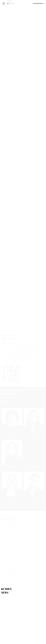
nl (14, 3)
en (11, 3)
